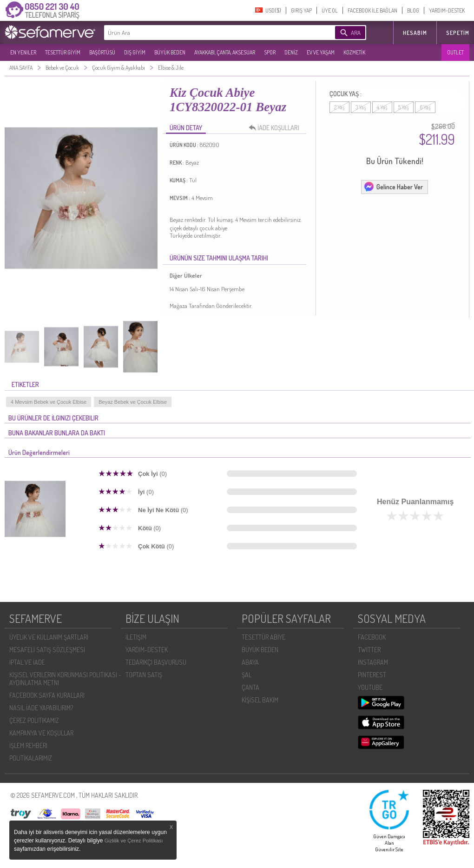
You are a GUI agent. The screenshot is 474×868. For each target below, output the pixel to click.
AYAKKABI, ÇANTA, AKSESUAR (225, 52)
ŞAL (247, 675)
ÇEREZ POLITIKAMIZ (34, 720)
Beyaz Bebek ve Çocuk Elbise (133, 402)
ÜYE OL (330, 10)
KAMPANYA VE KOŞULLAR (41, 733)
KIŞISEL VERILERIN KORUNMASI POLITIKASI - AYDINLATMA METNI (65, 679)
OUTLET (455, 52)
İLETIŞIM (136, 637)
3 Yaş (361, 107)
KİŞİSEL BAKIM (260, 700)
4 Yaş (382, 107)
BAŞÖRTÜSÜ (102, 52)
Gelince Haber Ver (393, 187)
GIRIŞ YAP (301, 10)
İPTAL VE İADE (27, 662)
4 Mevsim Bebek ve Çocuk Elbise (49, 402)
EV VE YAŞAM (321, 52)
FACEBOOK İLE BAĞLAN (372, 10)
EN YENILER (23, 52)
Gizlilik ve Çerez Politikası (134, 841)
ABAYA (250, 662)
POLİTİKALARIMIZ (31, 758)
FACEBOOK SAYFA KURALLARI (47, 695)
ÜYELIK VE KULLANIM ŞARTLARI (49, 637)
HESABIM (415, 33)
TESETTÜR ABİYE (263, 637)
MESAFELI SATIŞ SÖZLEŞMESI (47, 650)
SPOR (270, 52)
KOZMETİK (354, 52)
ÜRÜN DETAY (186, 128)
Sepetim (458, 33)
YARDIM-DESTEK (447, 10)
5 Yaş (404, 107)
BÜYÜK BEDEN (170, 52)
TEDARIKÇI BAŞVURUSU (156, 662)
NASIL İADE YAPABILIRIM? (41, 708)
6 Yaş (425, 107)
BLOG (413, 10)
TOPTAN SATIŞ (144, 675)
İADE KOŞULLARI (276, 128)
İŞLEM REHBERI (28, 745)
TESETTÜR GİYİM (63, 52)
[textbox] (205, 33)
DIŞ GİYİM (135, 52)
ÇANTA (250, 687)
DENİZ (291, 52)
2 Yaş (339, 107)
